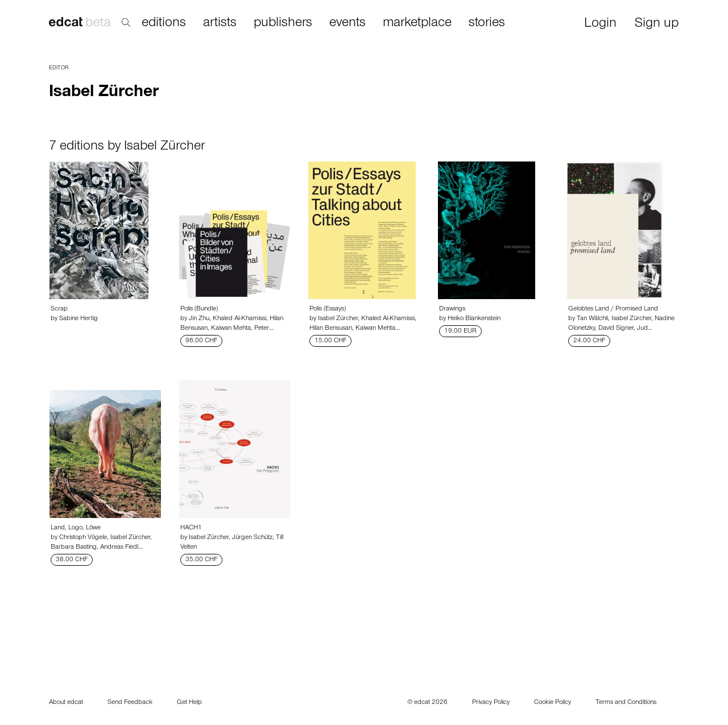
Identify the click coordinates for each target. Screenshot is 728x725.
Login (600, 24)
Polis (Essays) (328, 309)
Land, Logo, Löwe (76, 528)
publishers (283, 23)
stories (487, 23)
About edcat (66, 703)
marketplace (417, 23)
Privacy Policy (491, 703)
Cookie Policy (553, 703)
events (348, 23)
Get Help (189, 703)
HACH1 (191, 528)
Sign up (657, 24)
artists (220, 23)
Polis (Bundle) (199, 309)
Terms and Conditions (626, 703)
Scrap (59, 309)
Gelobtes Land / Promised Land (613, 309)
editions (164, 23)
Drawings (452, 309)
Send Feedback (130, 703)
